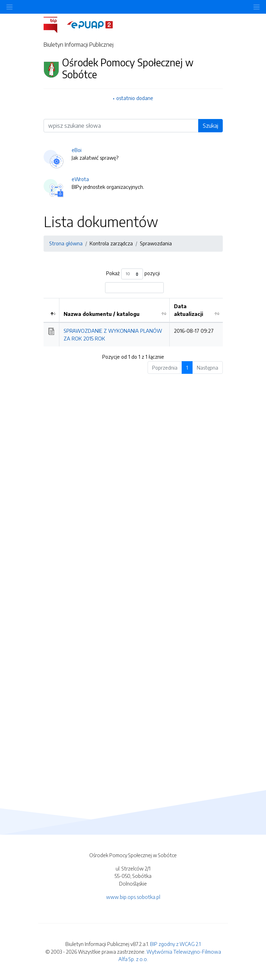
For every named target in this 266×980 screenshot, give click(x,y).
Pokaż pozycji (133, 274)
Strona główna (66, 243)
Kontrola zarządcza (111, 243)
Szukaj (210, 126)
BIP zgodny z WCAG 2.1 (175, 944)
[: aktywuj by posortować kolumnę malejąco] (51, 310)
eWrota (80, 179)
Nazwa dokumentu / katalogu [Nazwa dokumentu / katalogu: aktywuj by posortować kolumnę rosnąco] (102, 314)
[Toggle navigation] (257, 7)
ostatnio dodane (135, 98)
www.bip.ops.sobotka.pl (133, 897)
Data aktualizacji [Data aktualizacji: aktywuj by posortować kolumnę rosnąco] (189, 310)
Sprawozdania (156, 243)
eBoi (77, 150)
